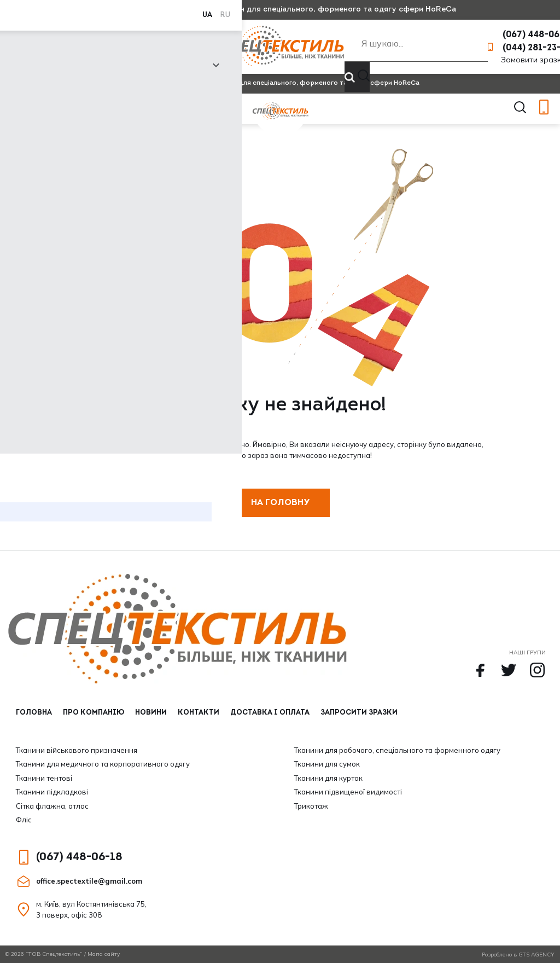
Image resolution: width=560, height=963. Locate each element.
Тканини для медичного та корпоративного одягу (103, 764)
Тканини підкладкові (52, 792)
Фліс (24, 820)
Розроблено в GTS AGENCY (518, 955)
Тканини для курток (328, 778)
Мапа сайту (104, 954)
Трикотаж (311, 806)
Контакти (197, 47)
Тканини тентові (44, 778)
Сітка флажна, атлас (52, 806)
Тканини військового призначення (77, 750)
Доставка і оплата (270, 713)
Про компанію (101, 47)
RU (34, 10)
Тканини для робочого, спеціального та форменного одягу (397, 750)
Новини (149, 47)
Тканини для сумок (327, 764)
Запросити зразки (359, 713)
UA (16, 10)
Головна (34, 713)
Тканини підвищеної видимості (348, 792)
